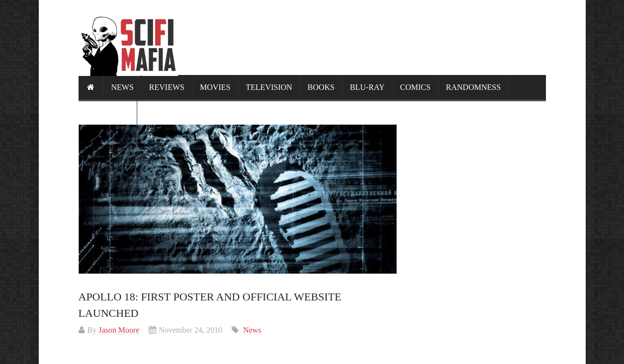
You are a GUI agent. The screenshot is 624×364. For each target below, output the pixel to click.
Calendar (108, 112)
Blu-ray (367, 87)
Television (269, 87)
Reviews (167, 87)
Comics (415, 87)
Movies (215, 87)
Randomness (473, 87)
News (123, 87)
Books (321, 87)
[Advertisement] (365, 37)
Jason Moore (119, 330)
